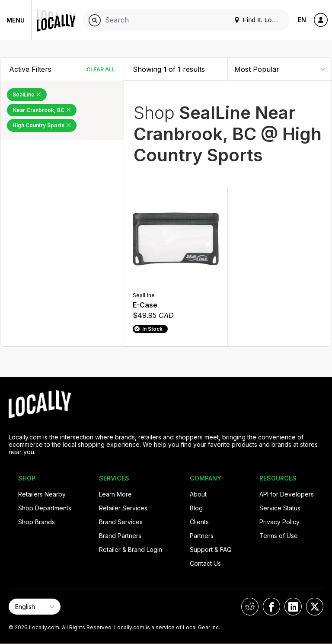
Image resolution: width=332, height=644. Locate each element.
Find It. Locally (259, 20)
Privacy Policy (279, 522)
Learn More (115, 494)
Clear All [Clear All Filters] (101, 69)
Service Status (280, 508)
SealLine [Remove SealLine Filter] (27, 95)
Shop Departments (45, 508)
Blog (196, 508)
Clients (199, 522)
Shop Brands (37, 522)
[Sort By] (280, 69)
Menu (16, 20)
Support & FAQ (211, 549)
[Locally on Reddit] (250, 607)
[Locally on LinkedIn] (293, 607)
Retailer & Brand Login (131, 549)
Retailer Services (123, 508)
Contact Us (205, 563)
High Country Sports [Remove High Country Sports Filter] (42, 125)
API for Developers (287, 494)
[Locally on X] (315, 607)
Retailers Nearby (42, 494)
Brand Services (121, 522)
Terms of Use (279, 536)
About (198, 494)
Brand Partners (120, 536)
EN (302, 20)
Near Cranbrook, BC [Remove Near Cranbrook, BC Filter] (42, 110)
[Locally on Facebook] (271, 607)
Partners (202, 536)
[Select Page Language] (35, 607)
